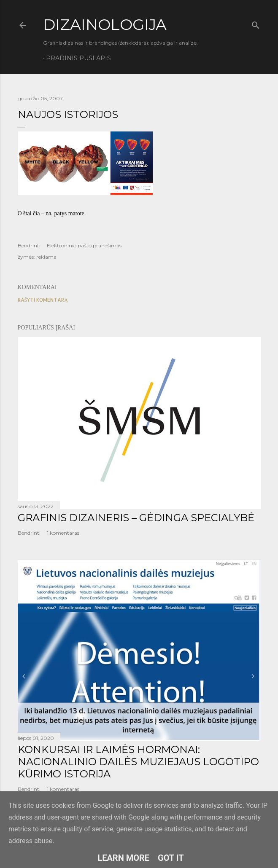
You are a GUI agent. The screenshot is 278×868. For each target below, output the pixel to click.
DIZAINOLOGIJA (105, 24)
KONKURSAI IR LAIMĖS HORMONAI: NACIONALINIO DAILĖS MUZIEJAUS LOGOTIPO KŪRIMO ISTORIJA (138, 762)
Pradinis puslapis (78, 58)
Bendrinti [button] (29, 245)
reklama (46, 257)
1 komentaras (63, 533)
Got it (171, 858)
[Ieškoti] (256, 24)
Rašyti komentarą (43, 300)
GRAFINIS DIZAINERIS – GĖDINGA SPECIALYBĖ (136, 518)
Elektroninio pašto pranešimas (84, 245)
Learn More (123, 858)
